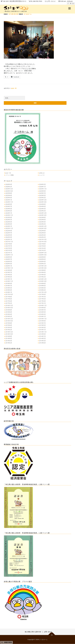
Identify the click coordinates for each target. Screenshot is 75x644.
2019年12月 (43, 266)
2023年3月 (9, 224)
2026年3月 (42, 184)
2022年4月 (42, 235)
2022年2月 (42, 237)
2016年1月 (42, 316)
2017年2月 (9, 303)
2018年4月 (42, 288)
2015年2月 (9, 330)
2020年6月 (42, 259)
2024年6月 (42, 206)
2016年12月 (9, 305)
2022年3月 (9, 237)
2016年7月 (42, 310)
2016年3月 (42, 314)
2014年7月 (42, 336)
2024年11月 (9, 202)
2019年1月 (9, 279)
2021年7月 (9, 246)
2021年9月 (9, 244)
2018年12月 (43, 279)
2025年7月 (42, 193)
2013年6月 (42, 343)
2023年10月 (43, 215)
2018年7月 (9, 286)
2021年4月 (42, 248)
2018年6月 (42, 286)
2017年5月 (42, 299)
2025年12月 (9, 189)
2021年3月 (9, 250)
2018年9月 (9, 283)
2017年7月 (42, 297)
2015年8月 (9, 323)
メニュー (69, 8)
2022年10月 (43, 228)
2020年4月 (42, 261)
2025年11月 (43, 189)
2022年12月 (43, 226)
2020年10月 (43, 255)
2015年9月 (42, 321)
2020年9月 (9, 257)
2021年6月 (42, 246)
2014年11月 (43, 332)
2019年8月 (42, 270)
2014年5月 (42, 338)
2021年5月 (9, 248)
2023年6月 (42, 220)
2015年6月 (9, 325)
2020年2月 (42, 264)
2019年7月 (9, 272)
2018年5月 (9, 288)
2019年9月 (9, 270)
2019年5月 (9, 275)
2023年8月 (42, 217)
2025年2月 (42, 198)
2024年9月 (9, 204)
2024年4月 (42, 209)
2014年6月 (9, 338)
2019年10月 (43, 268)
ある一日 (14, 88)
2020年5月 (9, 261)
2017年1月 (42, 303)
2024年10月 (43, 202)
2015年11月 (43, 319)
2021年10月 (43, 242)
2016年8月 (9, 310)
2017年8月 (9, 297)
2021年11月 (9, 242)
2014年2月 (9, 343)
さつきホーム (28, 14)
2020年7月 (9, 259)
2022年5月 (9, 235)
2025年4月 (9, 198)
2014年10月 (9, 334)
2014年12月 (9, 332)
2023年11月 (9, 215)
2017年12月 (43, 292)
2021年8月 (42, 244)
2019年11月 (9, 268)
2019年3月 (9, 277)
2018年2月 (42, 290)
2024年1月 (9, 213)
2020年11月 (9, 255)
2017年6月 (9, 299)
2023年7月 (9, 220)
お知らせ (42, 173)
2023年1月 (9, 226)
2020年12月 (43, 253)
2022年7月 (9, 233)
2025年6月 (9, 195)
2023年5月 (9, 222)
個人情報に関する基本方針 (33, 632)
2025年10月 (9, 191)
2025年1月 (9, 200)
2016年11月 (43, 305)
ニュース (42, 175)
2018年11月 (9, 281)
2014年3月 (42, 341)
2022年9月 (9, 231)
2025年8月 (9, 193)
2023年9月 (9, 217)
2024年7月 (9, 206)
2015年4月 (9, 327)
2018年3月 (9, 290)
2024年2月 (42, 211)
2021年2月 (42, 250)
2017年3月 (42, 301)
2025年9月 (42, 191)
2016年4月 (9, 314)
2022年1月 (9, 239)
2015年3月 (42, 327)
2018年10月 (43, 281)
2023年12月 (43, 213)
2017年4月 (9, 301)
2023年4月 (42, 222)
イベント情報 (9, 175)
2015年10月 (9, 321)
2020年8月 (42, 257)
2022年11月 (9, 228)
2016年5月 (42, 312)
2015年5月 (42, 325)
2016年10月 (9, 308)
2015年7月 (42, 323)
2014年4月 (9, 341)
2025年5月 (42, 195)
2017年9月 (42, 294)
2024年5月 (9, 209)
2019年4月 (42, 275)
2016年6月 (9, 312)
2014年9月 (42, 334)
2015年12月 (9, 319)
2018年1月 (9, 292)
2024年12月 (43, 200)
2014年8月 (9, 336)
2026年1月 (42, 187)
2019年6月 (42, 272)
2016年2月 (9, 316)
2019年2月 (42, 277)
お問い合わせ (52, 1)
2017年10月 (9, 294)
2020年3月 (9, 264)
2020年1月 (9, 266)
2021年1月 (9, 253)
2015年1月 (42, 330)
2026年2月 (9, 187)
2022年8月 (42, 231)
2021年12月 (43, 239)
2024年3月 (9, 211)
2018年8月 (42, 283)
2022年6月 (42, 233)
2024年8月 (42, 204)
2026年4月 (9, 184)
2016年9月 (42, 308)
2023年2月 (42, 224)
